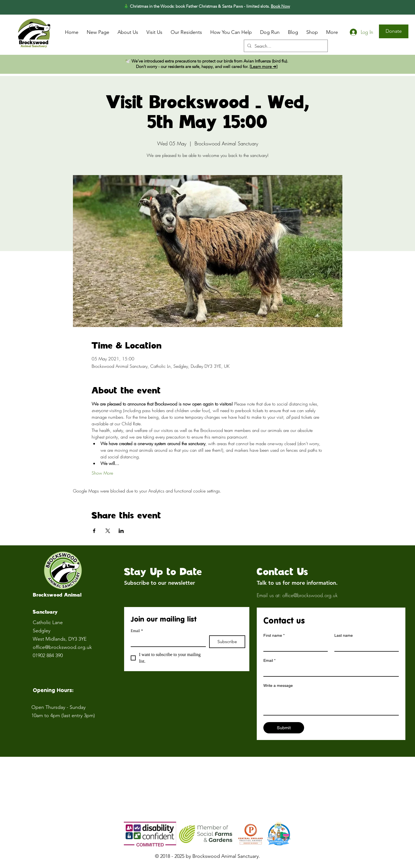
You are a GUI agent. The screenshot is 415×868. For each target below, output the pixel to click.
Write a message (278, 685)
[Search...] (285, 46)
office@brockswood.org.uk (62, 647)
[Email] (167, 641)
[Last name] (365, 646)
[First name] (294, 646)
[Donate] (394, 31)
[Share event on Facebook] (94, 531)
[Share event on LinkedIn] (121, 531)
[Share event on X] (108, 531)
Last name (344, 635)
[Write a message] (331, 703)
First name (274, 636)
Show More (102, 473)
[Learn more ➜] (264, 66)
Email (137, 631)
